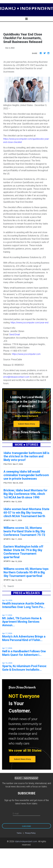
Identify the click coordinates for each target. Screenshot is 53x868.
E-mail (16, 814)
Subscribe (26, 826)
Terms (19, 833)
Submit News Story (26, 424)
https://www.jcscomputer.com (26, 354)
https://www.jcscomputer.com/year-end (29, 322)
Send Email (14, 334)
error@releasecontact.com (16, 377)
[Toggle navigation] (26, 19)
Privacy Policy (30, 833)
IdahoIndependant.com (26, 841)
